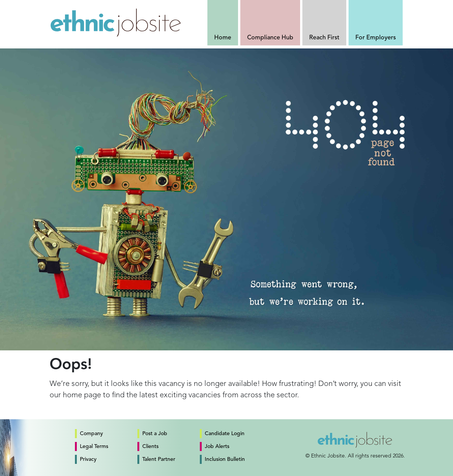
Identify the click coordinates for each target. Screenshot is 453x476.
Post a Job (155, 434)
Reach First (324, 38)
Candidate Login (225, 434)
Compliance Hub (270, 38)
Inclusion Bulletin (225, 459)
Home (223, 38)
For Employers (376, 38)
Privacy (88, 459)
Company (91, 434)
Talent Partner (159, 459)
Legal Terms (94, 446)
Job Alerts (217, 446)
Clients (150, 446)
